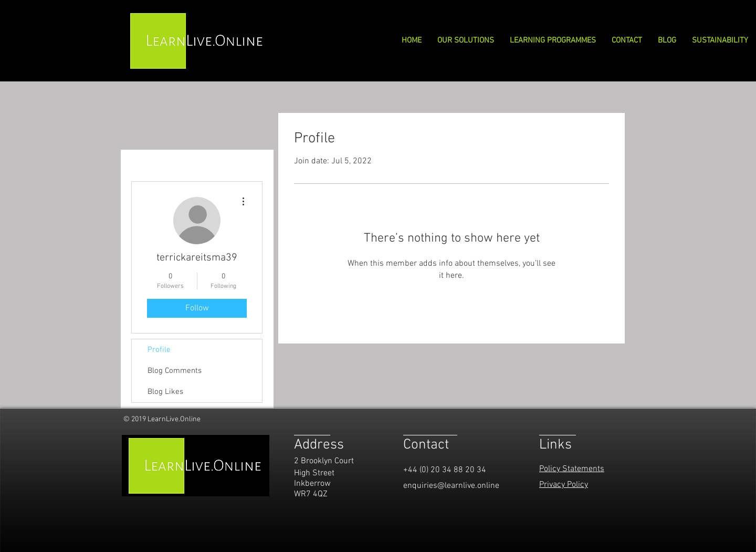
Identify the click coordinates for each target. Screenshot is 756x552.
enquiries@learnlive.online (451, 486)
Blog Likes (165, 392)
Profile (159, 350)
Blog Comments (175, 371)
